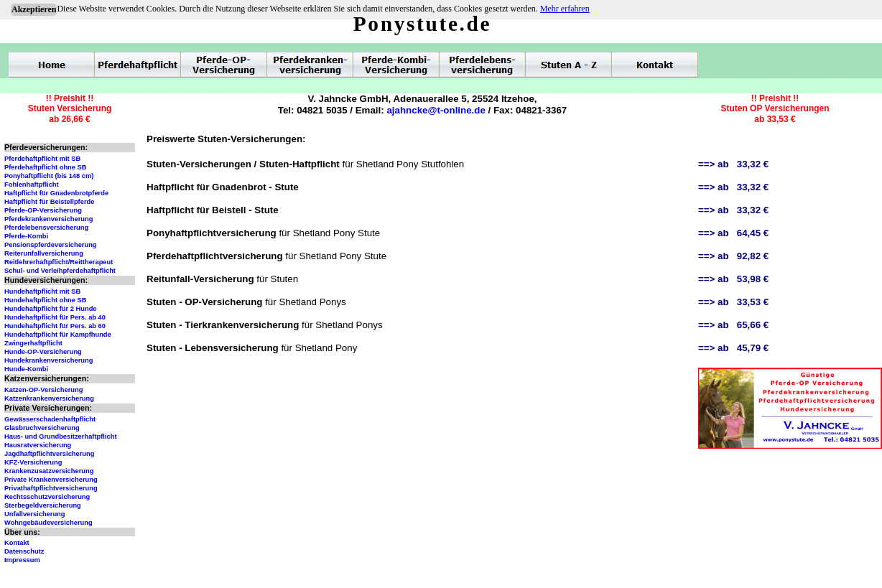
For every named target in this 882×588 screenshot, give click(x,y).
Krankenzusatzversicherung (49, 471)
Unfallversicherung (35, 514)
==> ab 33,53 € (733, 302)
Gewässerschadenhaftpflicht (50, 419)
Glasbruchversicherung (42, 428)
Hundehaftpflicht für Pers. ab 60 (55, 326)
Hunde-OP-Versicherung (43, 352)
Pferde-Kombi (26, 236)
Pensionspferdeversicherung (51, 245)
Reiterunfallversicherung (44, 253)
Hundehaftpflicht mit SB (42, 291)
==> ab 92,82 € (733, 256)
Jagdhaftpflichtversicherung (49, 454)
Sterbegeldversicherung (43, 505)
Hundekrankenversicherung (48, 360)
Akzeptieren (34, 9)
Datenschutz (24, 551)
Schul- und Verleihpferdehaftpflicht (60, 271)
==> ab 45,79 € (733, 348)
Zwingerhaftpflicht (33, 343)
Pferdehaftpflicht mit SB (42, 159)
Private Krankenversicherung (51, 480)
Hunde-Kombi (26, 369)
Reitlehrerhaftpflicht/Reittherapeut (59, 262)
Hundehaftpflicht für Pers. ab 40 (55, 317)
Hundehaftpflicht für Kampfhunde (58, 335)
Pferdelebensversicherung (46, 228)
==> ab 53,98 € (733, 279)
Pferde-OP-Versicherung (43, 210)
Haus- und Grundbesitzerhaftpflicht (61, 437)
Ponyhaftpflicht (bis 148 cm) (49, 176)
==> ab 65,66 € (733, 325)
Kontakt (17, 543)
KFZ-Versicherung (33, 462)
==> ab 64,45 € (733, 233)
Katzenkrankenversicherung (49, 398)
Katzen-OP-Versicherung (43, 390)
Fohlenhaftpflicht (32, 185)
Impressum (22, 560)
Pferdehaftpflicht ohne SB (46, 167)
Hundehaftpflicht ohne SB (46, 300)
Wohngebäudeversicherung (48, 523)
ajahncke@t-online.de (436, 110)
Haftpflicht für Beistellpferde (49, 202)
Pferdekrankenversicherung (48, 219)
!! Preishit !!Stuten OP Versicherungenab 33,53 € (775, 109)
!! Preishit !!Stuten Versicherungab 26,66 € (70, 109)
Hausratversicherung (38, 445)
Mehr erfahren (565, 9)
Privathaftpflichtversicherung (51, 488)
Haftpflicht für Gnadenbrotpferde (56, 193)
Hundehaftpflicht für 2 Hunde (51, 309)
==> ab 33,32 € (733, 164)
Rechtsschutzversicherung (47, 497)
